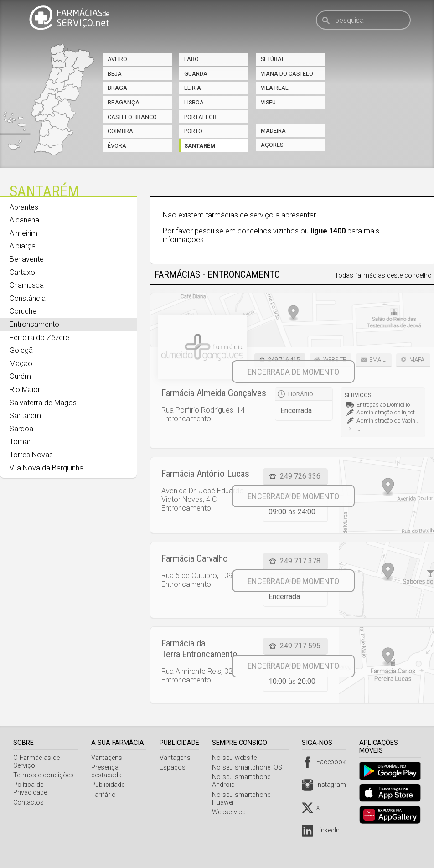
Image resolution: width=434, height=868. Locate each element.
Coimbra (120, 131)
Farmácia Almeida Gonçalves (214, 393)
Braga (117, 88)
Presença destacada (108, 771)
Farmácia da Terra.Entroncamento (199, 649)
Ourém (20, 376)
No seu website (238, 758)
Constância (28, 298)
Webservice (232, 812)
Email (377, 359)
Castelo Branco (132, 117)
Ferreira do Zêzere (39, 338)
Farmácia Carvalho (195, 558)
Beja (115, 74)
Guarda (196, 74)
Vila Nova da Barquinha (46, 468)
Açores (272, 145)
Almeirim (23, 233)
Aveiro (117, 59)
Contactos (28, 795)
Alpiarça (23, 246)
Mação (21, 364)
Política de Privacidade (46, 785)
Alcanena (24, 220)
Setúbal (273, 59)
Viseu (268, 102)
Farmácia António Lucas (205, 474)
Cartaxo (22, 272)
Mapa (417, 359)
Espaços (175, 767)
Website (335, 359)
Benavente (27, 259)
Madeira (273, 131)
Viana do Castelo (287, 74)
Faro (191, 59)
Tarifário (105, 795)
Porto (193, 131)
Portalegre (202, 117)
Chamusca (27, 285)
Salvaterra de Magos (43, 403)
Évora (117, 146)
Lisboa (194, 102)
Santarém (200, 146)
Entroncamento (34, 324)
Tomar (20, 442)
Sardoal (22, 429)
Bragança (124, 102)
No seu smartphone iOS (250, 767)
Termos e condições (44, 775)
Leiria (193, 88)
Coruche (23, 311)
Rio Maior (25, 390)
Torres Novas (31, 455)
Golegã (21, 350)
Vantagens (108, 758)
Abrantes (24, 207)
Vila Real (275, 88)
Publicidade (109, 785)
